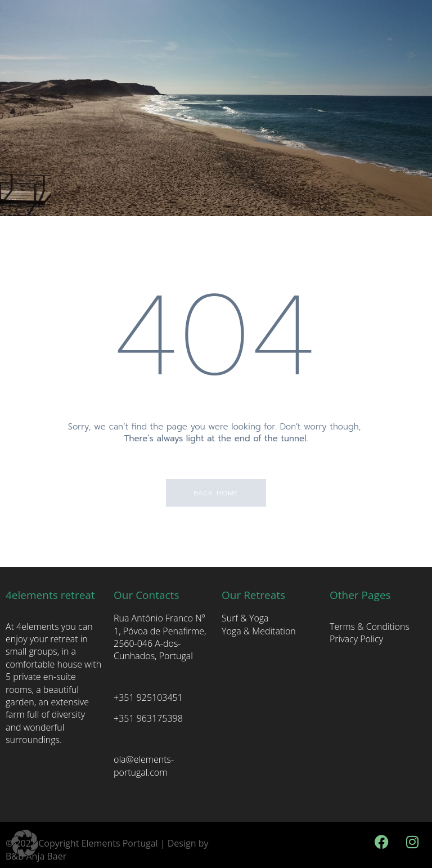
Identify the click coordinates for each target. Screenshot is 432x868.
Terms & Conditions (370, 627)
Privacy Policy (356, 639)
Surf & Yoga (245, 618)
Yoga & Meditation (259, 631)
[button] (25, 843)
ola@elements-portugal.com (144, 766)
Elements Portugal (120, 843)
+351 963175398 (148, 718)
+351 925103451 (148, 697)
